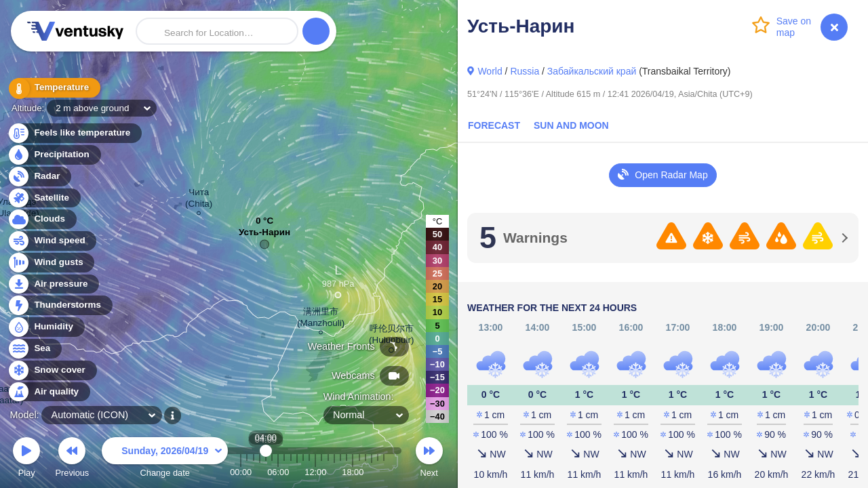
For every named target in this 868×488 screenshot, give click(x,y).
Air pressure (53, 284)
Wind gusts (51, 263)
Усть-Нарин (264, 236)
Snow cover (52, 370)
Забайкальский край (592, 71)
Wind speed (52, 241)
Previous (72, 459)
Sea (34, 349)
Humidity (46, 327)
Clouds (42, 219)
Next (429, 459)
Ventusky (73, 31)
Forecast (494, 125)
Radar (39, 177)
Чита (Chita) (199, 200)
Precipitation (54, 155)
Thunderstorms (60, 305)
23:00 (384, 472)
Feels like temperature (74, 133)
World (490, 71)
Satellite (44, 198)
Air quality (48, 392)
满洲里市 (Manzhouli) (321, 319)
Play (26, 459)
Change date (165, 459)
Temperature (54, 88)
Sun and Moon (571, 125)
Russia (525, 71)
